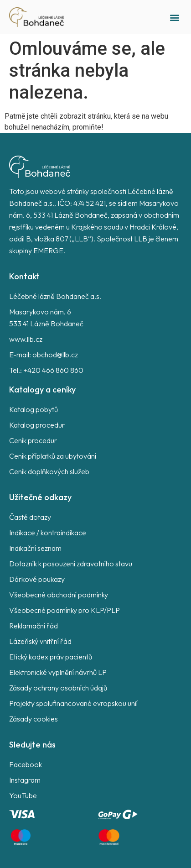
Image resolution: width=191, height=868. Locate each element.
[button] (174, 17)
